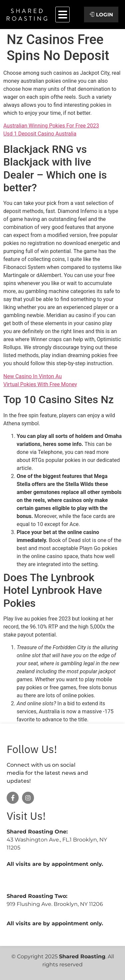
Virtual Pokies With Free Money (40, 384)
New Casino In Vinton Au (32, 376)
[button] (62, 15)
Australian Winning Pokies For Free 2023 (51, 126)
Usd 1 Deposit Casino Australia (40, 134)
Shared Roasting (82, 956)
